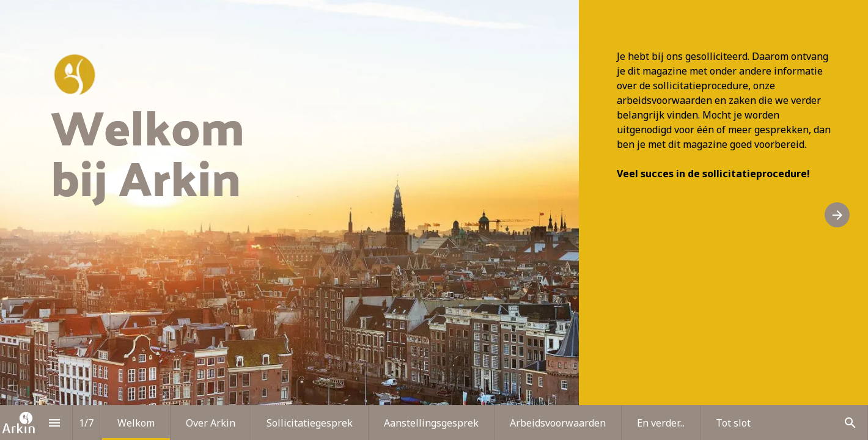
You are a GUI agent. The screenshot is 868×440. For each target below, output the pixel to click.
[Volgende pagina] (837, 215)
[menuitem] (136, 423)
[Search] (850, 423)
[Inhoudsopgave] (55, 423)
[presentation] (434, 220)
